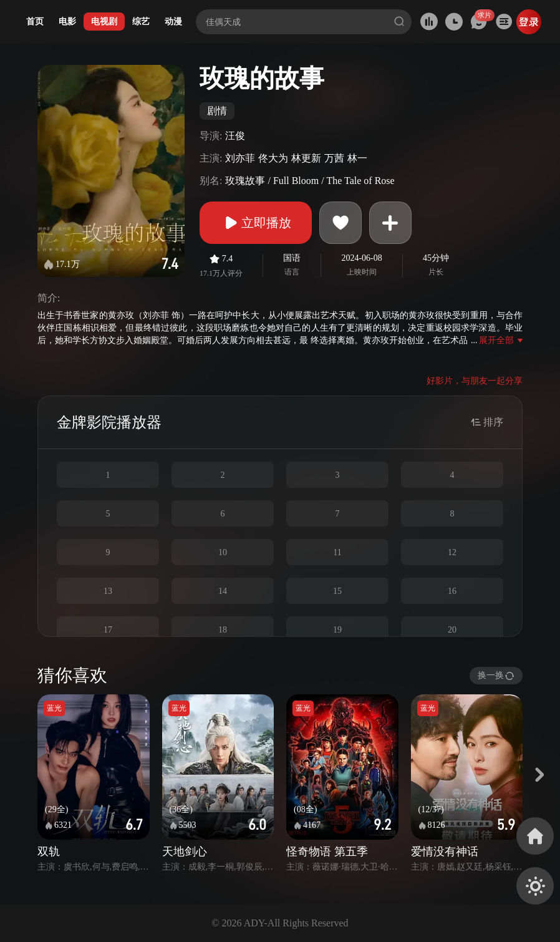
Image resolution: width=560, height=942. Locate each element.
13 (108, 591)
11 (337, 552)
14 (223, 591)
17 (108, 630)
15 (337, 591)
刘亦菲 (240, 158)
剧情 (217, 111)
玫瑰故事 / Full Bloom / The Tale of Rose (310, 181)
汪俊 (235, 136)
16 (452, 591)
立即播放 (256, 223)
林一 (357, 158)
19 (337, 630)
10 (223, 552)
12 (452, 552)
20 (452, 630)
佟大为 (273, 158)
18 (223, 630)
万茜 (334, 158)
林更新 (306, 158)
